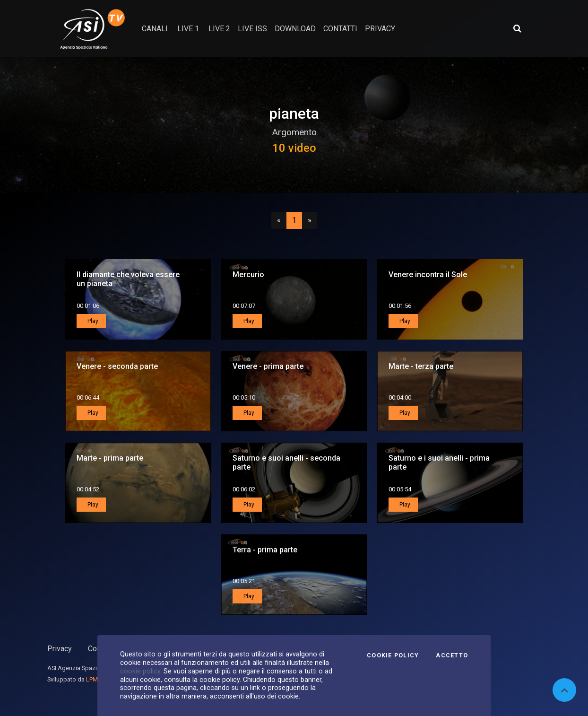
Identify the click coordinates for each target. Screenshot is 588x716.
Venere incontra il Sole (428, 275)
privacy (380, 29)
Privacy (60, 649)
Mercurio (248, 275)
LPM (92, 679)
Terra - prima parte (265, 550)
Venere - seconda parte (117, 366)
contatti (340, 29)
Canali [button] (155, 29)
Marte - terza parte (421, 366)
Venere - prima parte (268, 366)
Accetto (452, 655)
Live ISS (252, 29)
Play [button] (92, 321)
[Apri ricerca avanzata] (517, 28)
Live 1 (188, 29)
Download (295, 29)
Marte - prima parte (110, 458)
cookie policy (140, 671)
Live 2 (219, 29)
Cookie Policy (393, 655)
